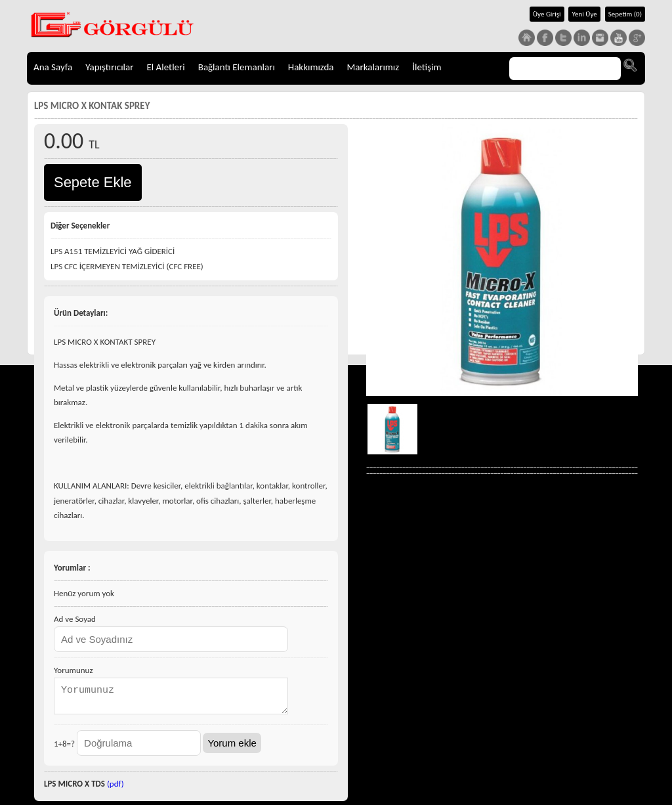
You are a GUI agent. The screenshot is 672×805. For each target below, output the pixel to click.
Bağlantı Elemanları (237, 67)
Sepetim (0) (625, 14)
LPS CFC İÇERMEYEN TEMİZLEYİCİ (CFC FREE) (127, 266)
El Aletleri (165, 67)
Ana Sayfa (53, 67)
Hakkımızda (311, 67)
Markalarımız (373, 67)
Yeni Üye (584, 14)
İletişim (427, 67)
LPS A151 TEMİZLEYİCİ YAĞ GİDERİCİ (113, 251)
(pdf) (115, 788)
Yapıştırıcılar (109, 67)
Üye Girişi (547, 14)
